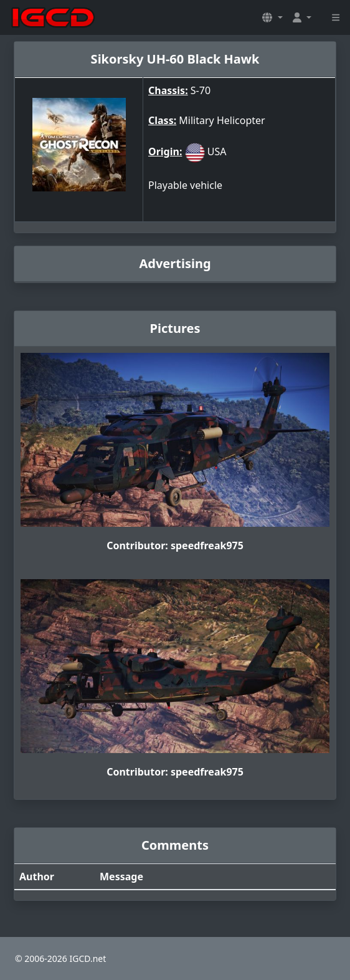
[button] (272, 17)
